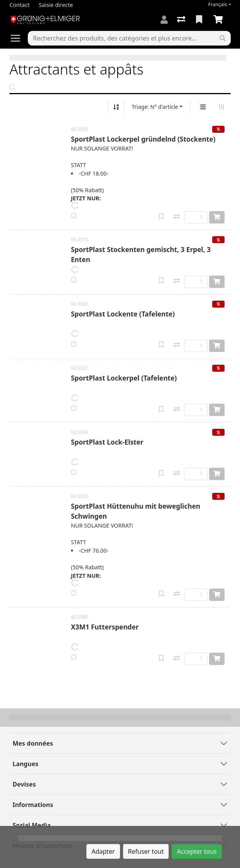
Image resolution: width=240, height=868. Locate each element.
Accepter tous (197, 851)
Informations (33, 805)
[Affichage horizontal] (221, 107)
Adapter (103, 851)
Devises (24, 784)
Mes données (33, 743)
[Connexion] (164, 20)
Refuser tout (146, 851)
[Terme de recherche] (121, 38)
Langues (25, 764)
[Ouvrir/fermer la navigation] (19, 38)
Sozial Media (31, 825)
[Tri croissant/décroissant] (116, 107)
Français (218, 4)
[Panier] (220, 20)
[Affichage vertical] (203, 107)
